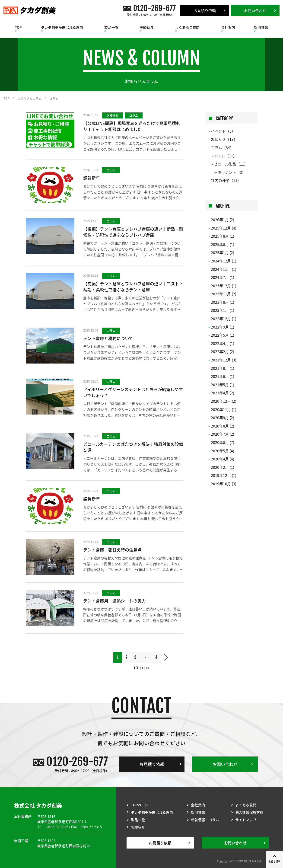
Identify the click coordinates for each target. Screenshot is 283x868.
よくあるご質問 (188, 27)
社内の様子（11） (226, 180)
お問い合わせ (255, 10)
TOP (18, 27)
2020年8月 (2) (223, 426)
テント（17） (225, 156)
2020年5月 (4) (223, 451)
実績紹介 (147, 27)
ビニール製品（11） (231, 164)
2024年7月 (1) (223, 277)
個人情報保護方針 (249, 812)
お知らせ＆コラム (29, 98)
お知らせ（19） (224, 139)
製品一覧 (111, 27)
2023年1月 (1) (223, 310)
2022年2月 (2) (223, 351)
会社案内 (228, 27)
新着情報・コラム (205, 820)
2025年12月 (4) (224, 228)
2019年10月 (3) (224, 484)
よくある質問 (246, 805)
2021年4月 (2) (223, 393)
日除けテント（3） (230, 172)
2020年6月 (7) (223, 442)
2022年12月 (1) (224, 319)
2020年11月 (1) (224, 409)
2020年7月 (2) (223, 434)
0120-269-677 (77, 762)
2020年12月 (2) (224, 401)
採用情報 (261, 27)
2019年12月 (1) (224, 475)
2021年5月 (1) (223, 385)
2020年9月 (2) (223, 418)
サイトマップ (246, 820)
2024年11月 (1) (224, 269)
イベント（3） (223, 131)
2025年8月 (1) (223, 236)
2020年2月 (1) (223, 467)
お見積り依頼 (205, 10)
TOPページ (140, 805)
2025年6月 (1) (223, 244)
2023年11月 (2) (224, 294)
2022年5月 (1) (223, 335)
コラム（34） (222, 147)
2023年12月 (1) (224, 286)
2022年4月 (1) (223, 343)
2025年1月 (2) (223, 252)
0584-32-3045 (57, 827)
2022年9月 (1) (223, 327)
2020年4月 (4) (223, 459)
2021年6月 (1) (223, 376)
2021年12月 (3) (224, 360)
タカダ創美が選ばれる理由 (62, 27)
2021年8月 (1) (223, 368)
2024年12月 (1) (224, 261)
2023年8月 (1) (223, 302)
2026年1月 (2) (223, 220)
